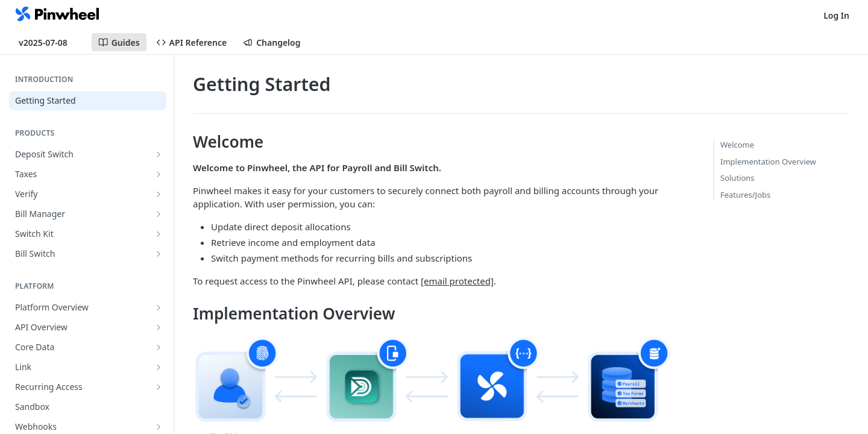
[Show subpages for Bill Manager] (159, 214)
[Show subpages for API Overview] (159, 327)
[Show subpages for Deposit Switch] (159, 154)
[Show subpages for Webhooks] (159, 427)
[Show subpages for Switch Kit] (159, 234)
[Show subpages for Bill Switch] (159, 254)
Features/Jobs (745, 195)
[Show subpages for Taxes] (159, 174)
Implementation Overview (768, 162)
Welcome (737, 145)
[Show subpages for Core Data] (159, 347)
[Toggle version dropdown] (50, 42)
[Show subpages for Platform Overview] (159, 307)
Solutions (737, 178)
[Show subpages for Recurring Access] (159, 387)
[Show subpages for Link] (159, 367)
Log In (836, 15)
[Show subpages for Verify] (159, 194)
